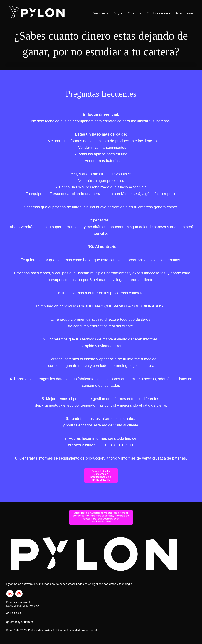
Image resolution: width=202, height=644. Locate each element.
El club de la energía (158, 13)
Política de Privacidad (66, 630)
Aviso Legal (89, 630)
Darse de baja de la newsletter (23, 606)
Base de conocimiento (19, 602)
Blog (116, 13)
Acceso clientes (184, 13)
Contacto (133, 13)
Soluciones (99, 13)
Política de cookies (40, 630)
